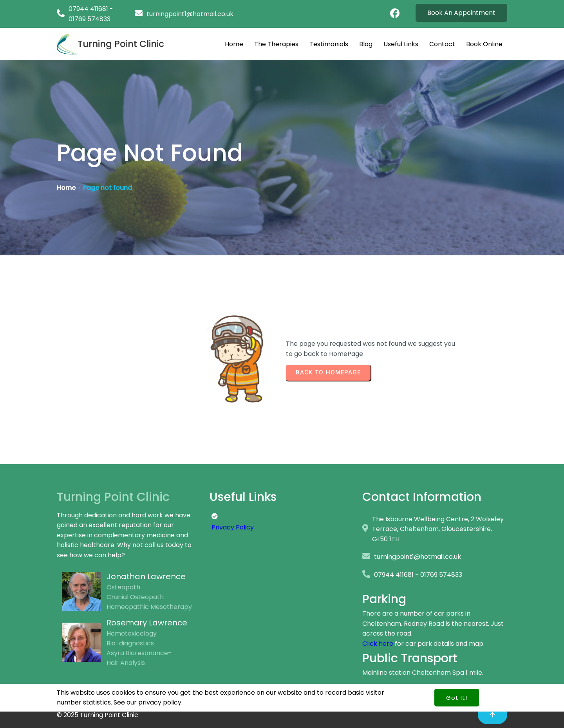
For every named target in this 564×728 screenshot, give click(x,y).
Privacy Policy (233, 527)
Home (66, 188)
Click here (378, 644)
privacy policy (160, 693)
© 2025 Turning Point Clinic (98, 715)
